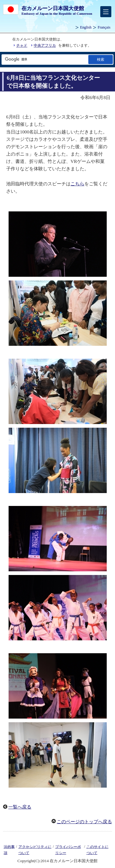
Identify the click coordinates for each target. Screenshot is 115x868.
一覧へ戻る (20, 807)
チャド (22, 45)
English (86, 27)
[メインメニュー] (106, 12)
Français (104, 27)
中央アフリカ (45, 45)
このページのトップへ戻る (84, 822)
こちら (77, 184)
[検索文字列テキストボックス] (44, 59)
